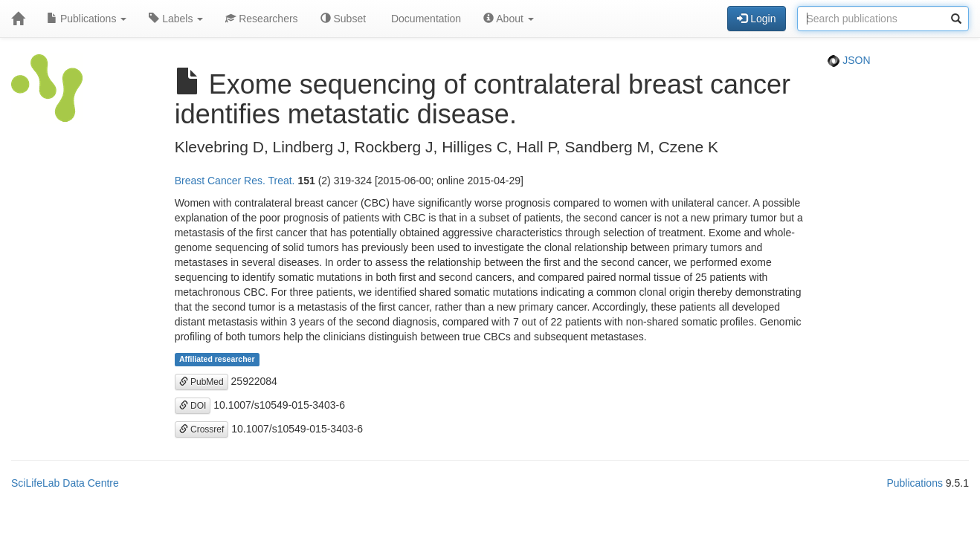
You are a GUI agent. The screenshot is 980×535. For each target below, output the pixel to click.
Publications (87, 19)
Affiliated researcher (217, 360)
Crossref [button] (202, 429)
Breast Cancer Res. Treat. (235, 181)
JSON (849, 60)
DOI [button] (193, 406)
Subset (343, 19)
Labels (176, 19)
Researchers (261, 19)
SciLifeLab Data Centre (65, 483)
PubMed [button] (202, 382)
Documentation (425, 19)
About (509, 19)
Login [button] (756, 19)
